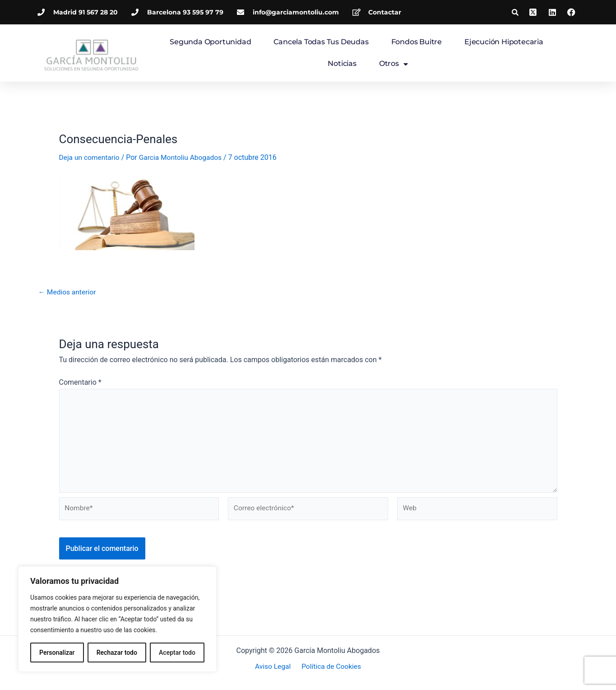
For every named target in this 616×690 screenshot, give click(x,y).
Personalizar (57, 653)
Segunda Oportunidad (210, 42)
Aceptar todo (177, 653)
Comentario (80, 382)
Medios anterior (68, 292)
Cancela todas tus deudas (321, 42)
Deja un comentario (90, 157)
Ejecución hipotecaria (504, 42)
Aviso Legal (274, 667)
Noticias (342, 63)
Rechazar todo (117, 653)
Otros (394, 64)
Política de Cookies (330, 667)
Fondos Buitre (417, 42)
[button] (515, 12)
